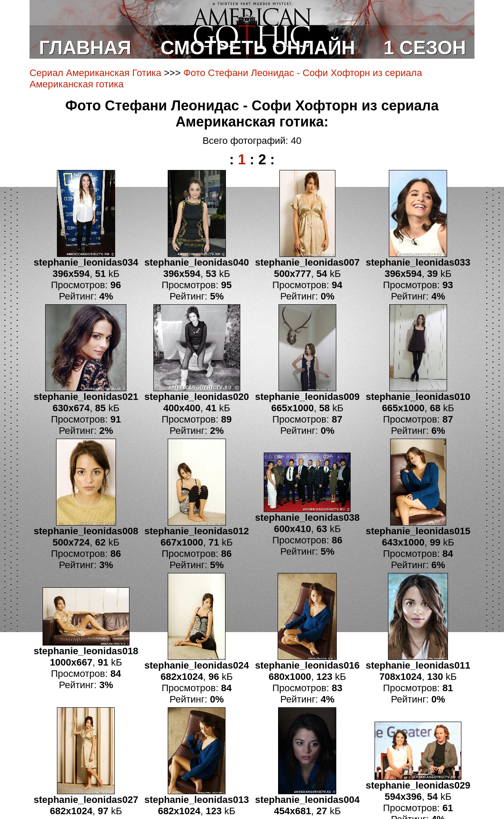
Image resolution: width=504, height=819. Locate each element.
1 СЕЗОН (425, 48)
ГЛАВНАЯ (85, 48)
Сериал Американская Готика (95, 73)
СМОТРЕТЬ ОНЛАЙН (258, 48)
